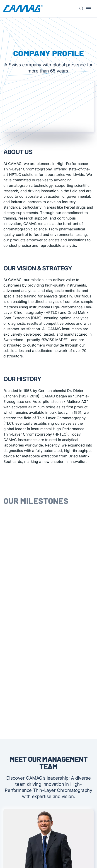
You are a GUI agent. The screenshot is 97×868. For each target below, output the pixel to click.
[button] (83, 9)
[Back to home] (23, 9)
